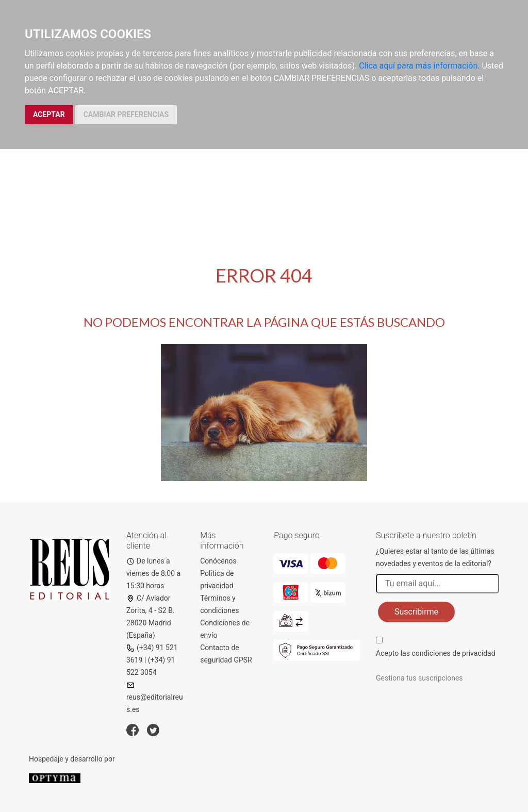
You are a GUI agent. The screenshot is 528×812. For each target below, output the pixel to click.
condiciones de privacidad (453, 653)
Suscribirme (416, 612)
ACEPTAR (49, 114)
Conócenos (218, 561)
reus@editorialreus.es (155, 697)
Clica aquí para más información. (419, 66)
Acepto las (436, 653)
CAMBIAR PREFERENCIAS (126, 114)
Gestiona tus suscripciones (419, 678)
